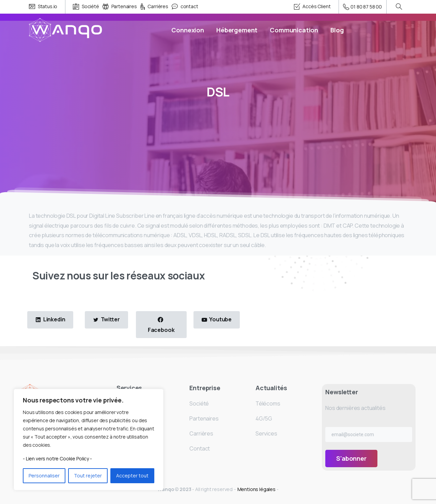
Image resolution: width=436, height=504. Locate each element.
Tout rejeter (88, 476)
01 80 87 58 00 (363, 7)
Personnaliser (44, 476)
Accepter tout (132, 476)
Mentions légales (257, 489)
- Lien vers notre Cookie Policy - (57, 459)
